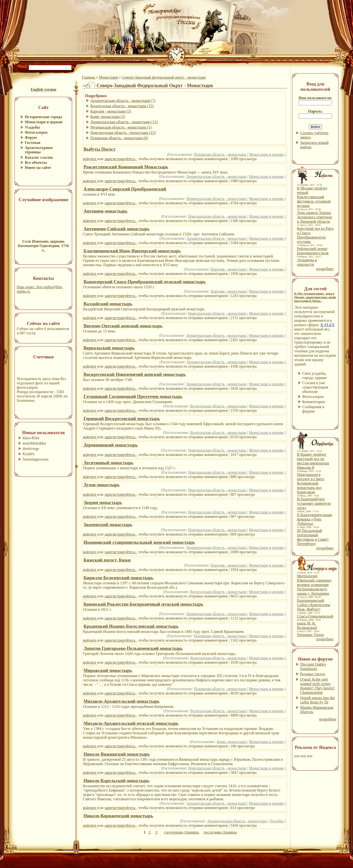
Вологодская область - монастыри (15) (122, 106)
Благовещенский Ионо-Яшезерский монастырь (132, 251)
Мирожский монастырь (108, 670)
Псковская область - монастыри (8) (119, 138)
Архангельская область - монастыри (217, 238)
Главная (89, 77)
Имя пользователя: (315, 98)
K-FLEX (328, 325)
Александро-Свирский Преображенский (125, 189)
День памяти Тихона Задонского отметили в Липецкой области (314, 217)
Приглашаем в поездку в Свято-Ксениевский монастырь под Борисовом (311, 483)
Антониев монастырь (105, 211)
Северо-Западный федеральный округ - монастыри (164, 77)
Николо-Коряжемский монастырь (118, 816)
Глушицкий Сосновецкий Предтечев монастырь (133, 396)
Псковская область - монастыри (221, 154)
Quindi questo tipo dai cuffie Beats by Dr (317, 700)
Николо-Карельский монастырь (117, 781)
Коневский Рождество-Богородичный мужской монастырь (143, 604)
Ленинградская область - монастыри (216, 177)
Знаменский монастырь (108, 525)
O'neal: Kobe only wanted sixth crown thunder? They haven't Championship (317, 686)
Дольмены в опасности (307, 262)
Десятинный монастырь (108, 463)
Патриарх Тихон (310, 635)
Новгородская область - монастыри (218, 216)
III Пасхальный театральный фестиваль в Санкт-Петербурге (313, 537)
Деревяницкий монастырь (111, 445)
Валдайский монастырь (108, 304)
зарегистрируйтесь (120, 159)
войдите (90, 159)
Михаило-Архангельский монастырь (122, 701)
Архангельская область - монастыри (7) (123, 101)
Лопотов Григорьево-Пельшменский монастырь (133, 648)
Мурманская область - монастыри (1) (121, 127)
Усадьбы (277, 821)
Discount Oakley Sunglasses (313, 666)
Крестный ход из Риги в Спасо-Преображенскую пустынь (315, 235)
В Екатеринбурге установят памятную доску (314, 503)
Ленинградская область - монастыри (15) (124, 122)
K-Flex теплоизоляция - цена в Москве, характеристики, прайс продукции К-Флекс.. (315, 297)
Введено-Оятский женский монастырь (123, 326)
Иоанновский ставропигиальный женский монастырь (139, 542)
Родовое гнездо (313, 674)
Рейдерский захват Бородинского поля (313, 251)
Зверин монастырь (103, 502)
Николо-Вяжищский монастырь (117, 754)
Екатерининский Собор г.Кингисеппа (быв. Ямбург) (314, 605)
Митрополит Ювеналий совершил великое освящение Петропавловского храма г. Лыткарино (314, 585)
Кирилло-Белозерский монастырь (118, 578)
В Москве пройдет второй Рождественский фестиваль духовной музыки (314, 197)
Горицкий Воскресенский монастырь (122, 418)
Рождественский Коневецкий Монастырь (126, 167)
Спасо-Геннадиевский (315, 616)
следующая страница (182, 832)
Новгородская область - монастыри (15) (123, 133)
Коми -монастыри (232, 742)
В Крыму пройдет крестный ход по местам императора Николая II (313, 461)
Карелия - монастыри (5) (111, 111)
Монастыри (109, 77)
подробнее (325, 269)
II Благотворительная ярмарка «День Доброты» (314, 519)
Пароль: (315, 111)
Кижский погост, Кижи (107, 560)
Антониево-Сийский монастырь (117, 229)
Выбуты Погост (100, 149)
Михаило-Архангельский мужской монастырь (131, 723)
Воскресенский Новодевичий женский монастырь (135, 374)
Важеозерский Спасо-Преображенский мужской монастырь (145, 282)
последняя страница (220, 832)
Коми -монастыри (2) (108, 117)
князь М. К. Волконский (307, 625)
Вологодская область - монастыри (219, 406)
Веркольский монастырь (109, 348)
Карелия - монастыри (229, 269)
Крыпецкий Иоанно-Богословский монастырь (131, 626)
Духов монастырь (102, 485)
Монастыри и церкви (267, 154)
